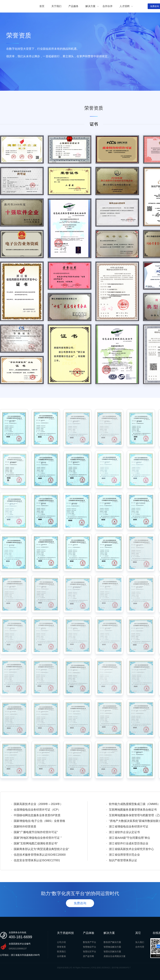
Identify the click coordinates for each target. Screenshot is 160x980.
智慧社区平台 (90, 952)
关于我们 (56, 6)
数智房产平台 (90, 942)
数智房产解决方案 (112, 942)
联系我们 (61, 952)
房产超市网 (88, 956)
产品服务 (73, 6)
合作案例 (61, 956)
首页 (42, 6)
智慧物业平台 (90, 947)
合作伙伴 (107, 6)
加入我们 (140, 942)
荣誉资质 (61, 947)
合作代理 (140, 947)
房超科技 (16, 6)
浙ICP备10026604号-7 (121, 968)
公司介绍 (61, 942)
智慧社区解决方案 (112, 952)
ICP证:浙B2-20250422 (101, 968)
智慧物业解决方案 (112, 947)
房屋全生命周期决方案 (115, 956)
